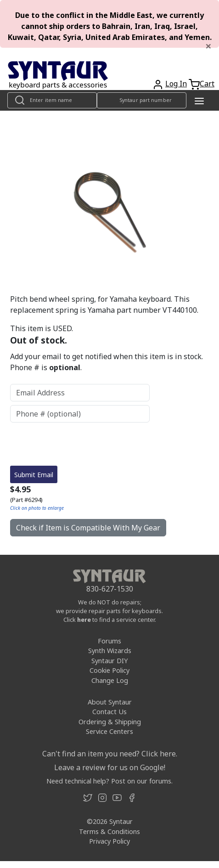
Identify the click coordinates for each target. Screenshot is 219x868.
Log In (176, 84)
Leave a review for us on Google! (110, 767)
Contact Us (109, 712)
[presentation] (80, 444)
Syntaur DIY (109, 661)
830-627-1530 (110, 589)
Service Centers (109, 731)
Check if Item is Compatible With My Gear (88, 528)
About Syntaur (110, 702)
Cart (207, 84)
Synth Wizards (110, 651)
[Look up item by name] (52, 100)
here (84, 620)
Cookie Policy (109, 670)
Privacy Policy (109, 841)
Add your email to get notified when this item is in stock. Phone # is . (107, 362)
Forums (109, 641)
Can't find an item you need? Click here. (110, 754)
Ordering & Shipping (110, 722)
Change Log (110, 680)
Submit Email (34, 475)
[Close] (208, 46)
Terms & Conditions (109, 831)
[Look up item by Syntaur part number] (142, 100)
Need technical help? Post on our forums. (109, 781)
